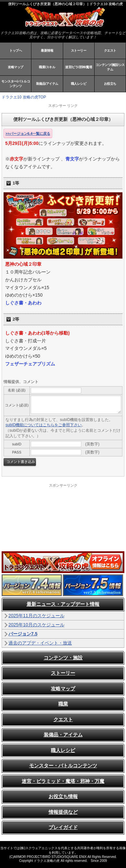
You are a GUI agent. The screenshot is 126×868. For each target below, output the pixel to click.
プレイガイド (63, 827)
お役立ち (110, 84)
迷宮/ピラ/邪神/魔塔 (79, 67)
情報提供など (63, 812)
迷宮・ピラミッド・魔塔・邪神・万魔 (63, 781)
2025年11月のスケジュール (36, 616)
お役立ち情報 (63, 796)
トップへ (16, 51)
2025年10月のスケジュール (36, 625)
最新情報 (47, 51)
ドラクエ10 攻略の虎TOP (24, 97)
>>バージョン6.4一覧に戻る (28, 134)
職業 (63, 704)
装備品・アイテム (63, 735)
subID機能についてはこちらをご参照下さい (44, 425)
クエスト (110, 51)
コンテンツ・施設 (63, 658)
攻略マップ (16, 67)
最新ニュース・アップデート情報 (63, 604)
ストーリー (79, 51)
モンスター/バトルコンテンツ (16, 84)
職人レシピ (79, 84)
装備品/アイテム (47, 84)
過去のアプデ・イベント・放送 (40, 643)
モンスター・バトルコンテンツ (63, 766)
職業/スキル (47, 67)
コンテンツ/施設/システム (110, 67)
